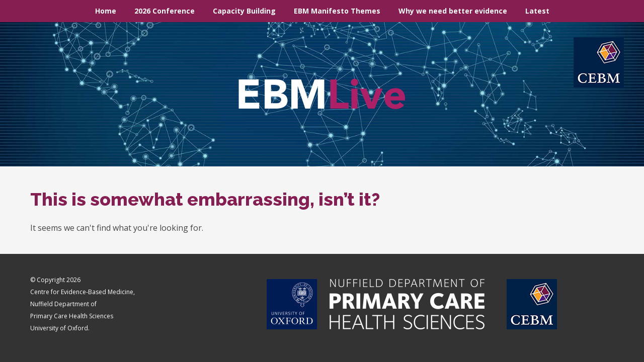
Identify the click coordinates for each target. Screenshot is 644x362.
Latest (537, 11)
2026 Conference (165, 11)
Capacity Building (244, 11)
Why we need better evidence (453, 11)
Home (106, 11)
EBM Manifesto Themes (337, 11)
